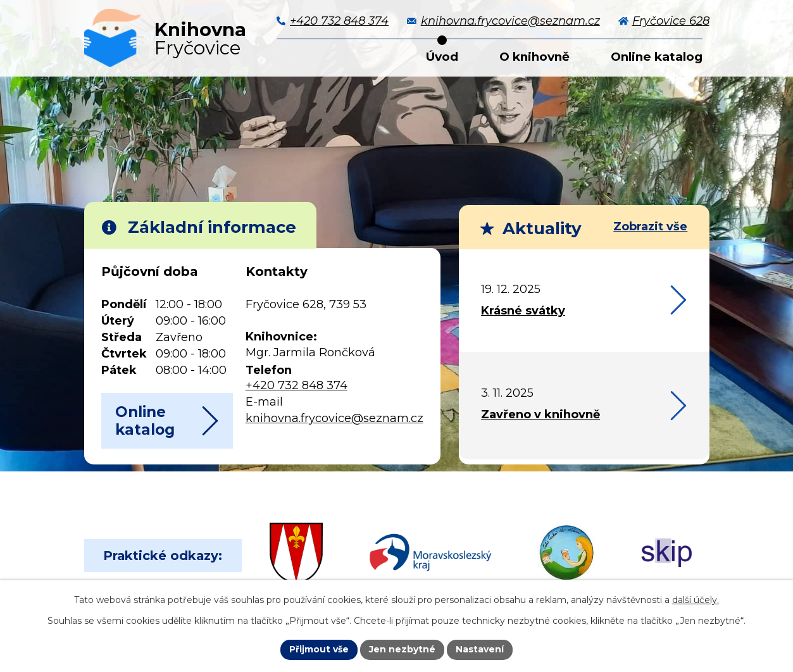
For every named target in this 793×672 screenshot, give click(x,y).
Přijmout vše (319, 649)
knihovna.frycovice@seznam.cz (334, 418)
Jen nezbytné (402, 649)
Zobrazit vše (650, 227)
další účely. (696, 600)
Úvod (442, 57)
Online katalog (657, 57)
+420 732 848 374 (297, 385)
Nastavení (480, 649)
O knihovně (534, 57)
